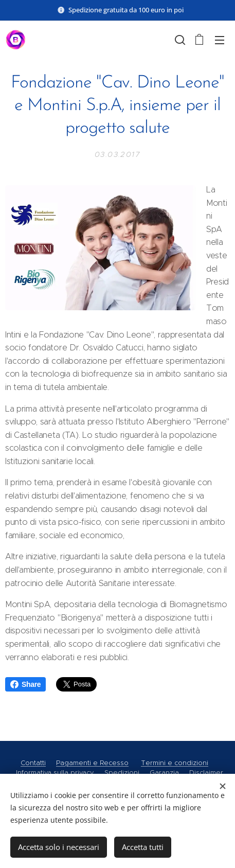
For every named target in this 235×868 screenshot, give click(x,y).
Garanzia (164, 773)
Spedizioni (122, 773)
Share (25, 684)
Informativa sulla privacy (55, 773)
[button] (179, 40)
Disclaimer (206, 773)
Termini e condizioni (175, 763)
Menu (220, 40)
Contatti (33, 763)
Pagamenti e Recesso (92, 763)
